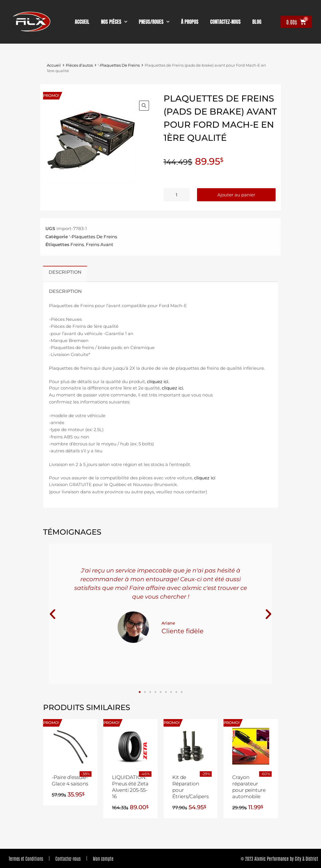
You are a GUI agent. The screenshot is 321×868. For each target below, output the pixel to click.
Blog (257, 22)
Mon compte (103, 858)
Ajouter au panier (236, 195)
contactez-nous (225, 22)
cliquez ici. (158, 381)
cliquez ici (205, 478)
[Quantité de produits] (177, 195)
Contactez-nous (68, 858)
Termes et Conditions (26, 858)
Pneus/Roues (154, 22)
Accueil (82, 22)
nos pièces (114, 22)
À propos (190, 22)
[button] (144, 106)
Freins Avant (100, 244)
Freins (77, 244)
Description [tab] (65, 272)
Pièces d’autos (79, 65)
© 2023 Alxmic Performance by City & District (279, 858)
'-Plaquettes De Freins (119, 65)
